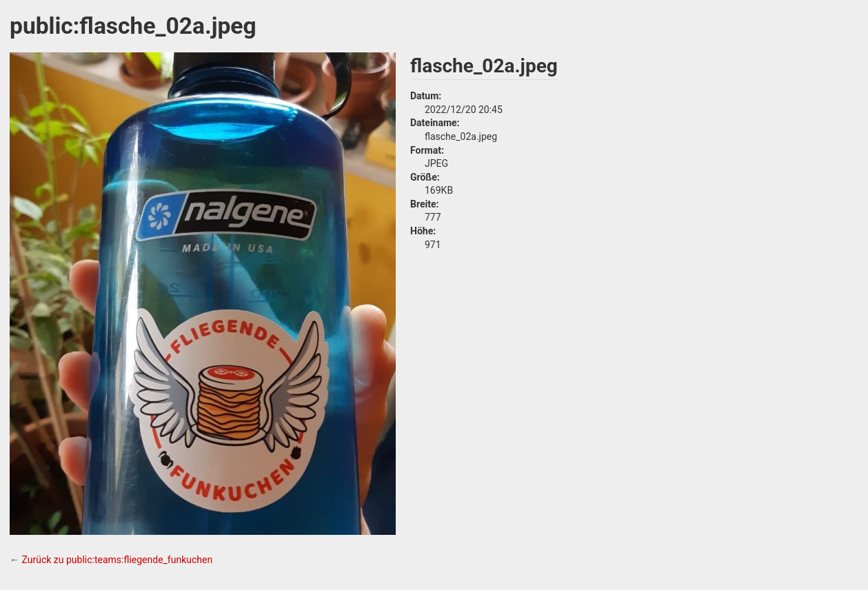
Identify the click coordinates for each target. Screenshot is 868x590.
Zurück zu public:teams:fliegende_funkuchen (117, 560)
